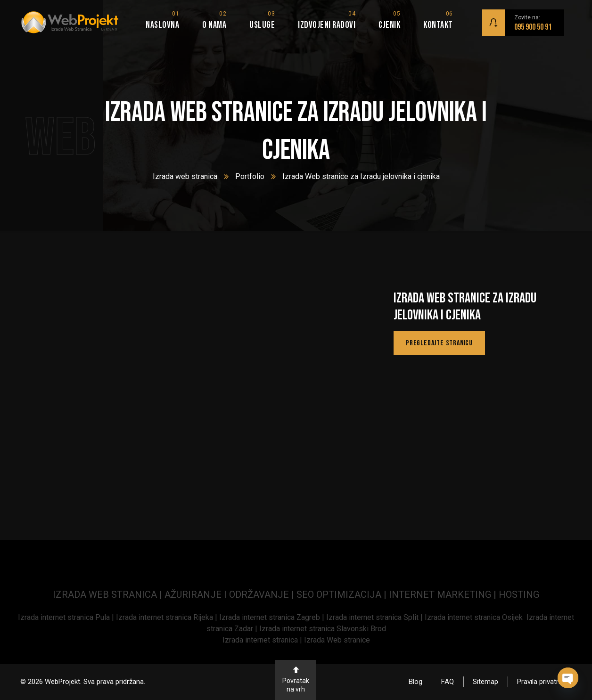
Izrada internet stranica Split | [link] (375, 617)
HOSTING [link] (519, 594)
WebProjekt (62, 682)
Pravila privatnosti (544, 682)
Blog (415, 682)
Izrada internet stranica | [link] (263, 640)
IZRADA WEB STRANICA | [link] (109, 594)
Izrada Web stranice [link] (337, 640)
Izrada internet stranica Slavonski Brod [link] (323, 629)
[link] (67, 617)
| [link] (495, 594)
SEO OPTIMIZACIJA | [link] (343, 594)
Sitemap (485, 682)
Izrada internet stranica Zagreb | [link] (273, 617)
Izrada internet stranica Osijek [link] (476, 617)
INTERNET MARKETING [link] (440, 594)
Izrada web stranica (185, 176)
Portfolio (250, 176)
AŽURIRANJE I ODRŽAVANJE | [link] (230, 594)
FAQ (448, 682)
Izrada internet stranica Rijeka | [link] (168, 617)
